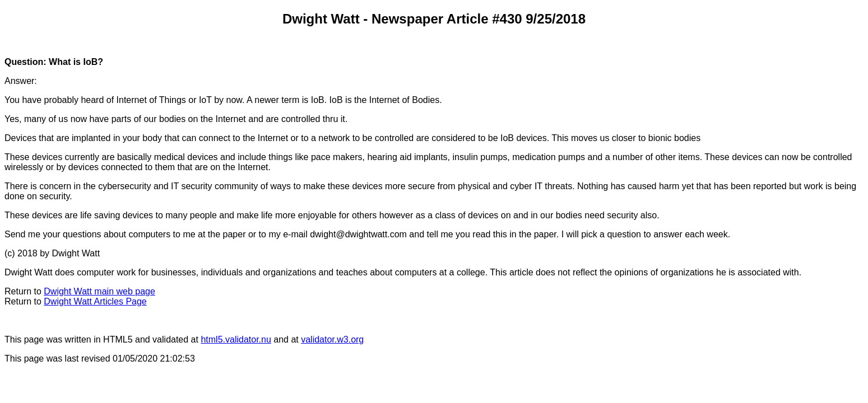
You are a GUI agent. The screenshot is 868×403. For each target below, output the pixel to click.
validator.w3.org (332, 339)
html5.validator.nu (236, 339)
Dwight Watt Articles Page (95, 301)
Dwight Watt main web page (99, 291)
